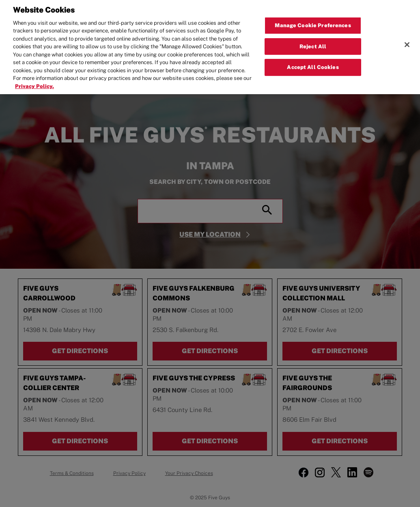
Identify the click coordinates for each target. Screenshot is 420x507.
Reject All (313, 39)
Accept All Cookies (313, 60)
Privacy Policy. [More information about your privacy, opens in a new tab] (34, 79)
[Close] (407, 37)
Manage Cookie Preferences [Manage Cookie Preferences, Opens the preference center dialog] (313, 18)
